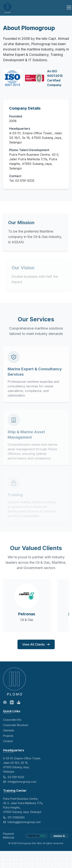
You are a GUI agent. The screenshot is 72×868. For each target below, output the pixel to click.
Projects (8, 736)
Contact (8, 741)
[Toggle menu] (67, 8)
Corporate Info (12, 720)
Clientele (9, 730)
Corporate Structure (16, 725)
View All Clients (36, 644)
